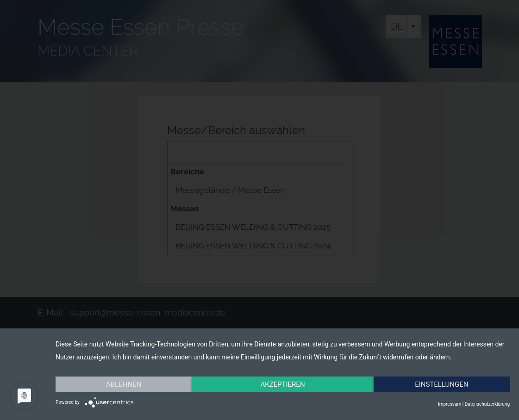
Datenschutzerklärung (487, 404)
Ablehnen (124, 384)
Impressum (450, 404)
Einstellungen (441, 384)
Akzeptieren (282, 384)
